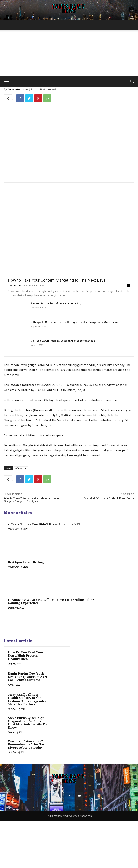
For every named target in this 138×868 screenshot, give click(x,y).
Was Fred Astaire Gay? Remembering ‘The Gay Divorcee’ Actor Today (26, 745)
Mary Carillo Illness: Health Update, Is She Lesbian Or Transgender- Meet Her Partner (28, 700)
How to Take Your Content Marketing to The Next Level (57, 280)
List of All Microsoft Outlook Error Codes (109, 498)
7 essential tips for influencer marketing (56, 303)
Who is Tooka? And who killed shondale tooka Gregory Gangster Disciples (32, 500)
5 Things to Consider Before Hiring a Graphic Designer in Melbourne (74, 322)
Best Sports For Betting (26, 562)
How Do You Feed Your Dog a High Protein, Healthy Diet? (26, 656)
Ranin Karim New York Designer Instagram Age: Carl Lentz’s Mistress (27, 677)
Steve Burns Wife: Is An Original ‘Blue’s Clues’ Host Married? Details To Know (27, 723)
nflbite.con (21, 468)
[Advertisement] (69, 47)
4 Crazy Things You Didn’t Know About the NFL (44, 524)
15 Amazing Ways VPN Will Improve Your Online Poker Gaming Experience (51, 602)
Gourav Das (14, 89)
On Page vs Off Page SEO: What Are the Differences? (64, 341)
